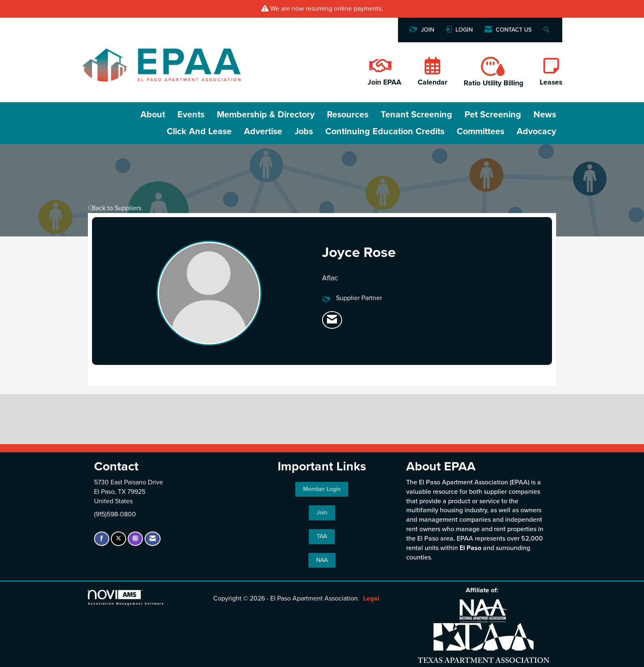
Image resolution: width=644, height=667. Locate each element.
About (153, 115)
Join (322, 512)
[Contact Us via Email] (153, 539)
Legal (371, 598)
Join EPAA (384, 82)
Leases (551, 82)
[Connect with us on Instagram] (135, 539)
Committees (481, 131)
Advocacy (536, 131)
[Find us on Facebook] (102, 539)
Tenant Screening (416, 115)
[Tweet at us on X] (118, 539)
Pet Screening (493, 115)
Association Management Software (126, 597)
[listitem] (332, 320)
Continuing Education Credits (385, 131)
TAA (322, 536)
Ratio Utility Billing (493, 83)
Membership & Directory (266, 115)
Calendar (432, 82)
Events (191, 115)
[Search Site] (547, 30)
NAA (322, 560)
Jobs (304, 131)
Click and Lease (199, 131)
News (545, 115)
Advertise (263, 131)
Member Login (322, 489)
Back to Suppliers (115, 208)
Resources (348, 115)
